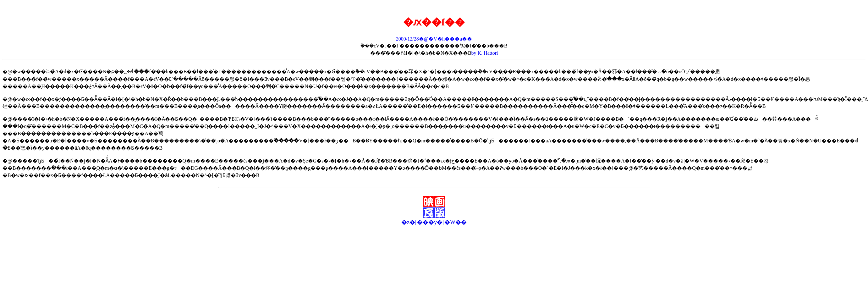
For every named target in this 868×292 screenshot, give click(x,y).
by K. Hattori (485, 53)
